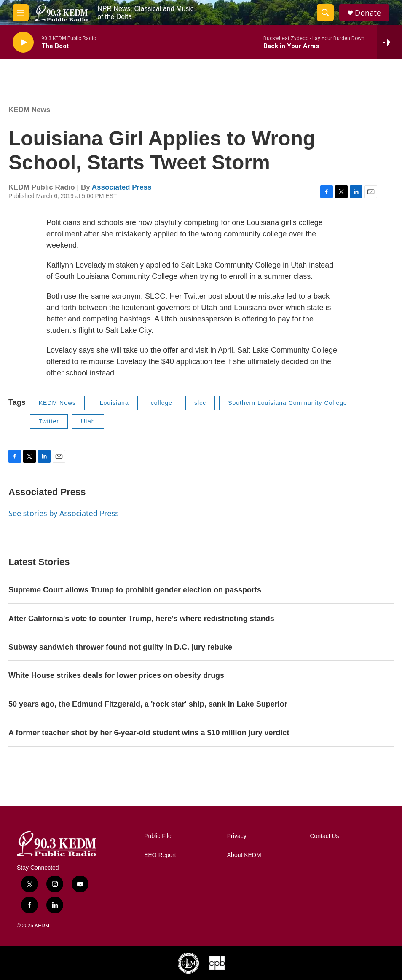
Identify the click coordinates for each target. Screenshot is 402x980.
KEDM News (29, 110)
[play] (23, 42)
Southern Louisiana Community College (288, 403)
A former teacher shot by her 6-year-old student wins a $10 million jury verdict (149, 733)
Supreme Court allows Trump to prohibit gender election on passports (135, 590)
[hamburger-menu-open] (21, 13)
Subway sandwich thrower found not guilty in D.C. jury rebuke (120, 647)
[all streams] (390, 42)
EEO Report (160, 855)
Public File (158, 836)
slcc (200, 403)
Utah (88, 421)
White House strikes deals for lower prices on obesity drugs (116, 675)
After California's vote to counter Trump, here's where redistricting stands (141, 619)
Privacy (237, 836)
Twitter (49, 421)
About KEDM (244, 855)
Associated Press (122, 187)
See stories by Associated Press (64, 513)
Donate (368, 13)
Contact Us (324, 836)
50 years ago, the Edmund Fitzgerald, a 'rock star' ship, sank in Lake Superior (148, 704)
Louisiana (114, 403)
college (162, 403)
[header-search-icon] (325, 13)
